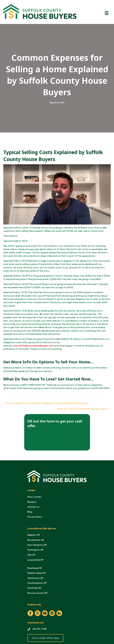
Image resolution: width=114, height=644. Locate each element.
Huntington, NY (36, 550)
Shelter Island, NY (37, 573)
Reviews (32, 502)
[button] (57, 194)
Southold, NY (34, 588)
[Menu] (107, 13)
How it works (34, 497)
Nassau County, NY (38, 593)
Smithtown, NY (36, 578)
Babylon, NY (34, 535)
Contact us (33, 507)
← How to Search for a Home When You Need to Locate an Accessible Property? (46, 403)
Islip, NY (32, 555)
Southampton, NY (37, 583)
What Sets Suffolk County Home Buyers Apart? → (84, 409)
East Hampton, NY (37, 545)
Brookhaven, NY (36, 540)
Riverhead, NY (35, 568)
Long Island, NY (36, 560)
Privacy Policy (35, 517)
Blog (30, 512)
